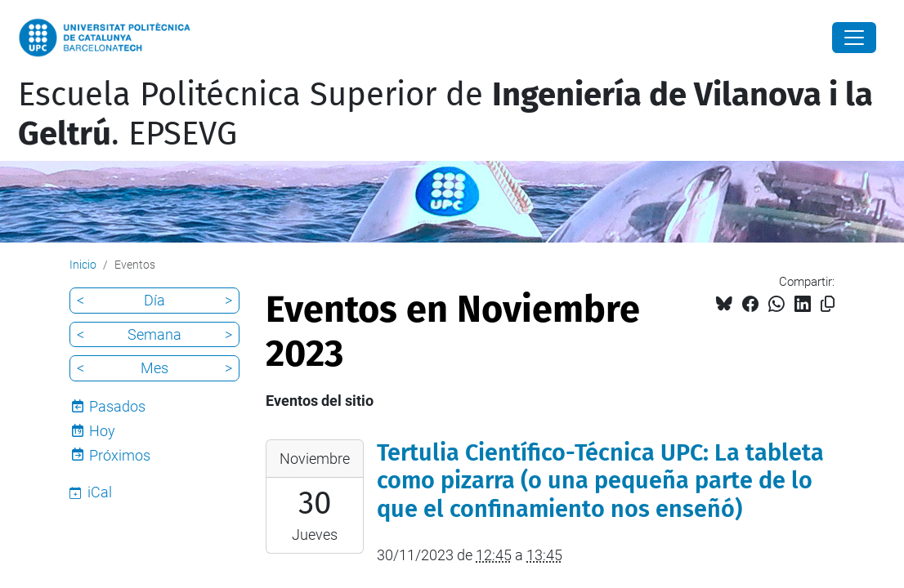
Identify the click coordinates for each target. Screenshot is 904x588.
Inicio (83, 265)
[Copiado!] (828, 304)
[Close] (854, 38)
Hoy (102, 431)
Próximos (120, 455)
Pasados (117, 406)
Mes (154, 368)
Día (154, 300)
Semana (154, 334)
